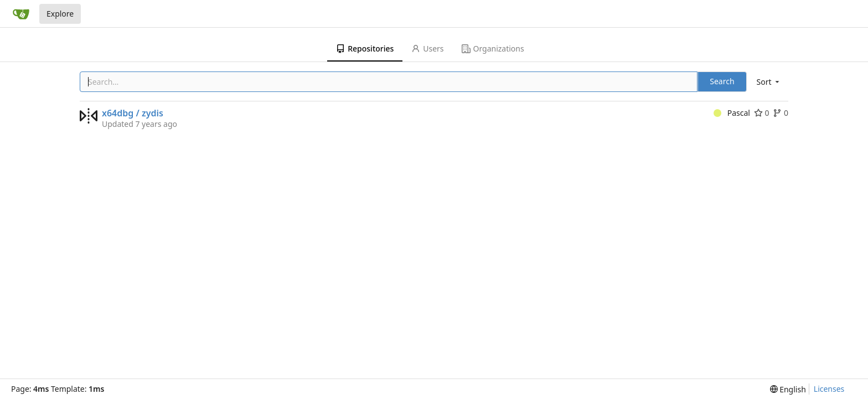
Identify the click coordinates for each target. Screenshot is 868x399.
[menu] (769, 82)
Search (722, 81)
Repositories (365, 48)
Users (427, 48)
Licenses (829, 389)
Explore (60, 14)
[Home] (21, 14)
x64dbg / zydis (133, 113)
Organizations (493, 48)
